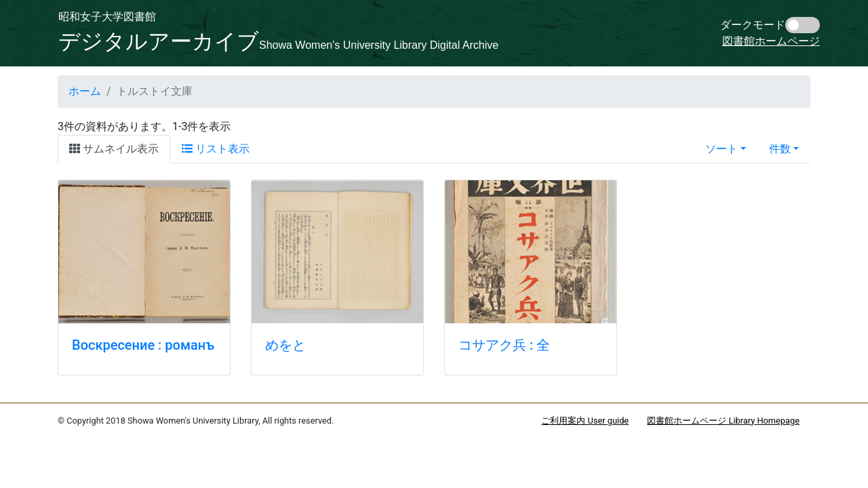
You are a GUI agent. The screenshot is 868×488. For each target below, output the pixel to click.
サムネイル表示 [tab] (114, 149)
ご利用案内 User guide (585, 421)
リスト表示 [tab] (216, 149)
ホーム (85, 91)
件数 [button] (780, 149)
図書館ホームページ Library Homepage (723, 421)
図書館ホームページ (771, 41)
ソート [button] (722, 149)
